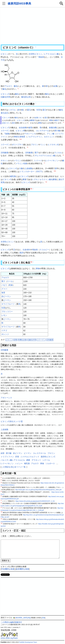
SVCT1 (39, 172)
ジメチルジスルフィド (30, 457)
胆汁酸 (57, 131)
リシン (43, 145)
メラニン (18, 161)
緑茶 (3, 453)
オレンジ (5, 334)
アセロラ (5, 278)
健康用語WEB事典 (19, 3)
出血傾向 (26, 250)
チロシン (4, 161)
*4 (21, 139)
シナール (46, 460)
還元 (29, 110)
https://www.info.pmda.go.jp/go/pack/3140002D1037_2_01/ (35, 501)
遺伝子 (61, 179)
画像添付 (18, 622)
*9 (55, 171)
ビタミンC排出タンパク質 (12, 421)
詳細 (43, 618)
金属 (55, 86)
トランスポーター (27, 172)
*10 (46, 182)
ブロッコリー (7, 312)
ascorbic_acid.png (22, 618)
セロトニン (49, 137)
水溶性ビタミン (35, 54)
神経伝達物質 (20, 137)
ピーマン (7, 300)
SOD (38, 110)
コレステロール (42, 131)
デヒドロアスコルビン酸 (45, 156)
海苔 (3, 293)
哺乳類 (13, 176)
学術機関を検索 (8, 569)
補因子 (57, 120)
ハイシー (19, 464)
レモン (4, 315)
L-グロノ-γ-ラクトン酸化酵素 (44, 179)
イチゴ (4, 330)
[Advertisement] (33, 26)
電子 (36, 153)
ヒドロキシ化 (53, 145)
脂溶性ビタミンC (48, 457)
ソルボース (50, 464)
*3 (20, 139)
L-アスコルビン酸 (51, 54)
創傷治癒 (53, 128)
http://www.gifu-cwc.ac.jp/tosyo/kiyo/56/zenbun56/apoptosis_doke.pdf (38, 490)
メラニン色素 (21, 163)
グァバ (4, 289)
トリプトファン (7, 457)
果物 (38, 269)
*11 (31, 189)
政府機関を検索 (22, 569)
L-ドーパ (38, 161)
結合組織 (23, 128)
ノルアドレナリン (35, 137)
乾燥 (11, 285)
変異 (3, 182)
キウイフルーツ (8, 304)
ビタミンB (20, 131)
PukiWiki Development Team (28, 642)
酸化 (16, 86)
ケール (10, 281)
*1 (18, 89)
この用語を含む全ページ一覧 (13, 467)
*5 (28, 147)
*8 (54, 171)
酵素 (51, 120)
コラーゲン (5, 131)
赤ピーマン (6, 296)
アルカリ (8, 86)
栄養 (15, 340)
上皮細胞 (28, 168)
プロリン (35, 145)
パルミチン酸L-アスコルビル (13, 460)
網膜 (28, 460)
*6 (63, 155)
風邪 (21, 253)
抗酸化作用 (5, 97)
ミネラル (12, 110)
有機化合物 (22, 340)
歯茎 (30, 128)
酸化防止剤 (26, 97)
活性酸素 (4, 153)
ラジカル (58, 153)
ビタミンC (5, 94)
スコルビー (44, 250)
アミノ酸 (51, 134)
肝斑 (17, 457)
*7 (44, 163)
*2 (63, 122)
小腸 (21, 168)
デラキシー (36, 460)
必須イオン (6, 123)
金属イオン (39, 118)
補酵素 (32, 120)
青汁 (3, 281)
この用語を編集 (7, 622)
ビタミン (4, 54)
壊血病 (41, 57)
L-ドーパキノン (52, 161)
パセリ (4, 285)
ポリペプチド (18, 145)
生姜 (3, 308)
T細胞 (7, 134)
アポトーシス (30, 134)
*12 (31, 262)
